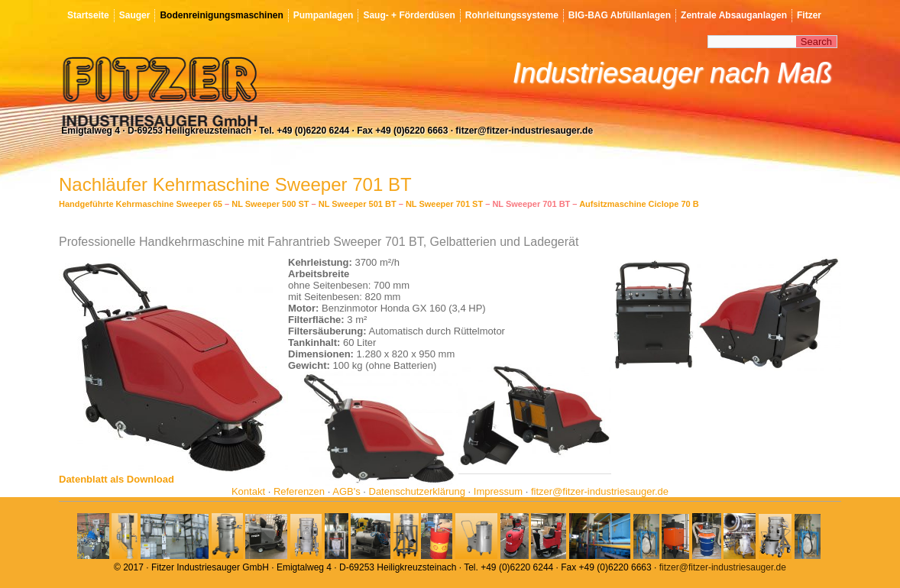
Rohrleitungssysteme (512, 15)
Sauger (135, 15)
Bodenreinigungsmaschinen (221, 15)
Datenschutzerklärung (417, 491)
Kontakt (248, 491)
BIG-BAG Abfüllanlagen (620, 15)
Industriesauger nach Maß (672, 73)
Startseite (88, 15)
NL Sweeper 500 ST (270, 204)
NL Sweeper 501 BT (358, 204)
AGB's (346, 491)
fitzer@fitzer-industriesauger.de (600, 491)
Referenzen (299, 491)
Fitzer (809, 15)
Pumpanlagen (324, 15)
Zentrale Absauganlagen (734, 15)
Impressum (498, 491)
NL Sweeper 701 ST (444, 204)
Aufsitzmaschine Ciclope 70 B (639, 204)
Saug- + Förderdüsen (409, 15)
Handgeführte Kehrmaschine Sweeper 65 (141, 204)
